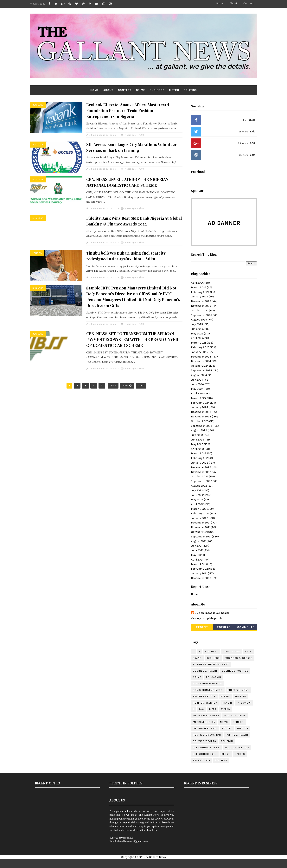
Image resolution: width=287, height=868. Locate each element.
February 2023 (200, 458)
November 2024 (201, 361)
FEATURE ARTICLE (204, 696)
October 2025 (200, 310)
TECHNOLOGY (202, 760)
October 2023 (200, 421)
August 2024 (199, 375)
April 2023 (198, 449)
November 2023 (201, 417)
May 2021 (197, 555)
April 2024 (197, 393)
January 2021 (199, 573)
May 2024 (197, 389)
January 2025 (200, 352)
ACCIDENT (211, 652)
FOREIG (225, 696)
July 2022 (197, 490)
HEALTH (227, 703)
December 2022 (201, 467)
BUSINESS (157, 90)
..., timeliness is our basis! (212, 613)
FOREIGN (241, 696)
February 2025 (200, 347)
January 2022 (200, 518)
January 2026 (200, 297)
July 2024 (197, 380)
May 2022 (197, 500)
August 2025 (199, 320)
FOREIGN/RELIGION (205, 703)
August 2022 (199, 486)
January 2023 (200, 463)
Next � (127, 386)
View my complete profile (207, 618)
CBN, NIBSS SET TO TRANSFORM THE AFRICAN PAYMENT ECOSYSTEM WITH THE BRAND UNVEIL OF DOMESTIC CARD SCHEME (133, 339)
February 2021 (200, 569)
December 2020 (201, 578)
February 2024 (200, 403)
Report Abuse (201, 586)
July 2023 (197, 435)
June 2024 (197, 384)
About (233, 3)
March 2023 (199, 453)
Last (141, 386)
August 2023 (199, 430)
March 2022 (199, 509)
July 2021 (197, 546)
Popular (224, 627)
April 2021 (197, 560)
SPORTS (240, 754)
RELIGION (227, 741)
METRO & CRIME (235, 716)
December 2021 (201, 523)
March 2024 (199, 398)
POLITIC (227, 728)
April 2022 (197, 504)
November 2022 (201, 472)
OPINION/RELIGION (205, 728)
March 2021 (198, 564)
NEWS (224, 722)
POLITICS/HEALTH (237, 735)
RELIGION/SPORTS (205, 754)
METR (213, 709)
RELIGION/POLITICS (237, 748)
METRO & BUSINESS (206, 716)
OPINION (238, 722)
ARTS (248, 652)
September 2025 (201, 315)
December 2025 (201, 301)
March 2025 (199, 343)
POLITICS (190, 90)
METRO (174, 90)
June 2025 (197, 329)
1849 (113, 386)
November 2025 (201, 306)
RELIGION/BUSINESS (206, 748)
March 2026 (199, 287)
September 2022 (201, 481)
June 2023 (198, 440)
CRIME (140, 90)
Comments (246, 627)
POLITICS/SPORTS (205, 741)
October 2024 (200, 366)
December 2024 (201, 357)
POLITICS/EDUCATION (207, 735)
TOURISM (221, 760)
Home (220, 3)
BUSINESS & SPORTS (239, 658)
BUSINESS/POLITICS (235, 671)
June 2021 (197, 550)
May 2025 (197, 334)
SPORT (226, 754)
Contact (249, 3)
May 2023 (197, 444)
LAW (202, 709)
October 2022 (200, 476)
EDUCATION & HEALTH (207, 684)
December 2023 (201, 412)
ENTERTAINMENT (238, 690)
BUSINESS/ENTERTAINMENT (211, 664)
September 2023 (202, 426)
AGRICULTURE (232, 652)
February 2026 (200, 292)
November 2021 (201, 527)
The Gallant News (155, 857)
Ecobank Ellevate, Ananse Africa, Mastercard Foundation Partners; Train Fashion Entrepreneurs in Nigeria (128, 110)
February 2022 (200, 513)
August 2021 (199, 541)
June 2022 (197, 495)
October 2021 (199, 532)
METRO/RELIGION (204, 722)
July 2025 (197, 324)
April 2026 (197, 283)
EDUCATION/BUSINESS (208, 690)
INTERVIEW (244, 703)
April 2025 (197, 338)
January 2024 (200, 407)
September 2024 (201, 370)
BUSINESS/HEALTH (205, 671)
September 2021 (201, 537)
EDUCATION (214, 677)
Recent (202, 627)
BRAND (197, 658)
